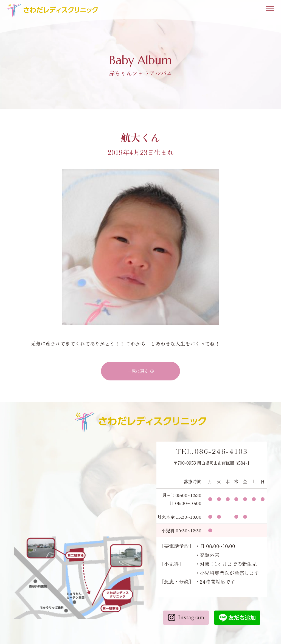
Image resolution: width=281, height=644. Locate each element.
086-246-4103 (221, 451)
